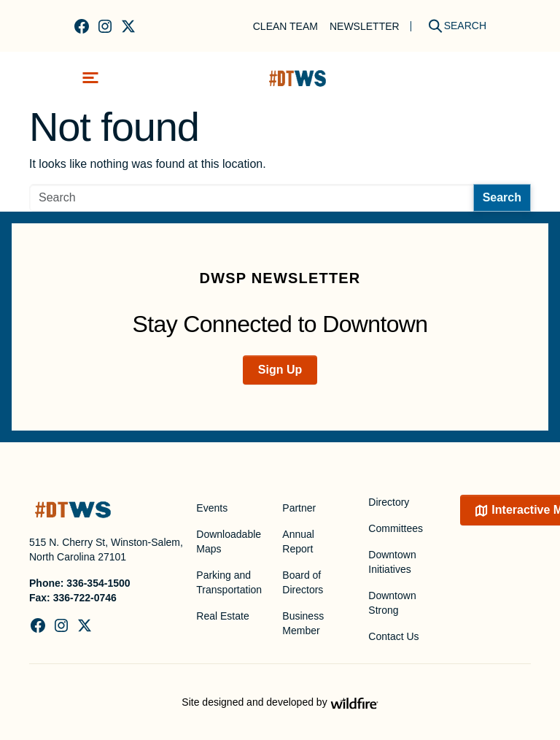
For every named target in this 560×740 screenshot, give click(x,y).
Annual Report (298, 541)
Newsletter (365, 26)
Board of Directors (303, 582)
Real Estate (222, 616)
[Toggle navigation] (90, 78)
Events (212, 508)
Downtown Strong (392, 603)
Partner (299, 508)
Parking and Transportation (229, 582)
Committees (396, 528)
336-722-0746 (85, 598)
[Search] (452, 26)
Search (502, 197)
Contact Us (393, 636)
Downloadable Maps (229, 541)
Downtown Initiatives (392, 562)
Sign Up (280, 370)
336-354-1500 (98, 583)
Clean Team (285, 26)
